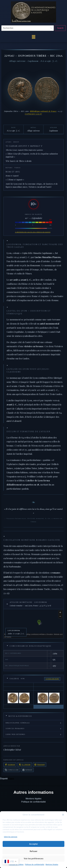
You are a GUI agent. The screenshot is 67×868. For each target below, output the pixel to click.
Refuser (34, 851)
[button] (63, 815)
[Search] (60, 28)
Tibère (11, 779)
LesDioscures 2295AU (33, 114)
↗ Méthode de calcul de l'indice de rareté (33, 232)
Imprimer (27, 770)
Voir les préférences (34, 859)
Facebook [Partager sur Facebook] (10, 765)
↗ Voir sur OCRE (52, 679)
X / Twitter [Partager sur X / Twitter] (25, 765)
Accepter (34, 844)
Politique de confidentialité (35, 865)
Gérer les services (11, 837)
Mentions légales (52, 865)
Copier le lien (12, 770)
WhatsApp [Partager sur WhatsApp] (39, 765)
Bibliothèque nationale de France (43, 111)
